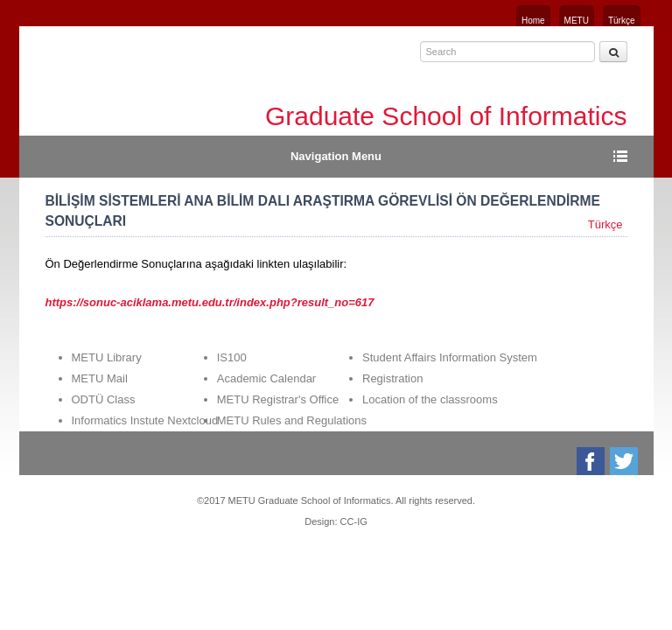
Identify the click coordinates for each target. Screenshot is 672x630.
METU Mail (100, 378)
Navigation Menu (336, 156)
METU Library (107, 357)
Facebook (592, 461)
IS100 (232, 357)
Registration (392, 378)
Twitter (625, 461)
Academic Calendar (266, 378)
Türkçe (622, 21)
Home (533, 21)
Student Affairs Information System (450, 357)
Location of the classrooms (430, 399)
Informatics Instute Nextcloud (145, 420)
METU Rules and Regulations (292, 420)
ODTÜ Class (104, 399)
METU (577, 21)
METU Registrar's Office (278, 399)
